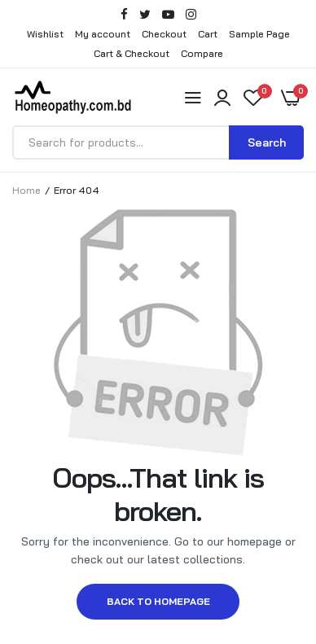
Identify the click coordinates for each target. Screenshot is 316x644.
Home (26, 190)
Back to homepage (158, 601)
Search (267, 142)
